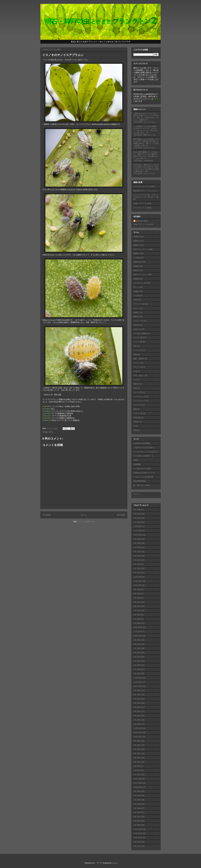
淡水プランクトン (141, 249)
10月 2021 (138, 737)
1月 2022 (137, 724)
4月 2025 (137, 560)
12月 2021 (138, 728)
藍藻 (135, 430)
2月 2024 (137, 619)
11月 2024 (138, 581)
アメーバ (137, 363)
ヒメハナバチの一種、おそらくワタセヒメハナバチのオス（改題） (146, 197)
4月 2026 (137, 510)
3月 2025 (137, 564)
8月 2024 (137, 594)
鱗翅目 (136, 253)
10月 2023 (138, 636)
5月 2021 (137, 758)
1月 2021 (137, 775)
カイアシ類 (138, 338)
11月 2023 (138, 632)
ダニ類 (136, 295)
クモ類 (136, 258)
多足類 (136, 325)
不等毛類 (137, 418)
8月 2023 (137, 644)
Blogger (115, 863)
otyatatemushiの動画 (142, 443)
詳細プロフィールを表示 (143, 224)
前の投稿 (121, 515)
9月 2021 (137, 741)
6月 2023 (137, 653)
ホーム (84, 515)
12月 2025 (138, 526)
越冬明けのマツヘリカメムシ (145, 191)
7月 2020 (137, 800)
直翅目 (136, 291)
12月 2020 (138, 779)
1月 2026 (137, 522)
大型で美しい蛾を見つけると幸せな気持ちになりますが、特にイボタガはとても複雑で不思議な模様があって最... (146, 168)
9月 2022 (137, 690)
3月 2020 (137, 817)
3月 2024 (137, 615)
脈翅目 (136, 312)
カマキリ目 (138, 350)
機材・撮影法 (139, 359)
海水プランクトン (141, 274)
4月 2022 (137, 711)
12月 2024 (138, 577)
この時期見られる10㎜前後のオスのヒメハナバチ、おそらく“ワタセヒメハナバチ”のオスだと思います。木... (146, 130)
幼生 (135, 346)
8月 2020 (137, 796)
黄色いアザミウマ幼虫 (142, 203)
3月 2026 (137, 514)
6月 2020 (137, 804)
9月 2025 (137, 539)
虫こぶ (136, 287)
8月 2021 (137, 745)
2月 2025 (137, 568)
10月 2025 (138, 535)
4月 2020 (137, 812)
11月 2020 (138, 783)
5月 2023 (137, 657)
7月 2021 (137, 749)
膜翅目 (136, 241)
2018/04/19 (47, 406)
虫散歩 (136, 460)
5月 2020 (137, 808)
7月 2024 (137, 598)
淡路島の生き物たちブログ (144, 473)
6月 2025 (137, 552)
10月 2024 (138, 585)
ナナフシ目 (138, 367)
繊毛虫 (136, 270)
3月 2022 (137, 716)
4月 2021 (137, 762)
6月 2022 (137, 703)
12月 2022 (138, 678)
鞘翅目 (136, 245)
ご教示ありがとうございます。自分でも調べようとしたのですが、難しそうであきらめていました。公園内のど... (146, 117)
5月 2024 (137, 606)
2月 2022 (137, 720)
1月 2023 (137, 674)
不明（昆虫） (139, 376)
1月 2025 (137, 573)
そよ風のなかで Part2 (142, 468)
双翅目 (136, 266)
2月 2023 (137, 669)
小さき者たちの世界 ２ (143, 456)
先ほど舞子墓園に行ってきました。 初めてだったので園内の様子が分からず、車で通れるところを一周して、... (146, 155)
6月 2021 (137, 753)
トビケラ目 (138, 405)
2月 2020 (137, 821)
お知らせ (137, 329)
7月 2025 (137, 547)
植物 (135, 354)
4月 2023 (137, 661)
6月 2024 (137, 602)
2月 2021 (137, 770)
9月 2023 (137, 640)
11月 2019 (138, 833)
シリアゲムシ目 (140, 397)
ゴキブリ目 (138, 413)
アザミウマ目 (139, 304)
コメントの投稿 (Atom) (86, 522)
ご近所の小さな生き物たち (144, 447)
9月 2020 (137, 791)
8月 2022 (137, 695)
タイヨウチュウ (140, 401)
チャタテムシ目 (140, 283)
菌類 (135, 409)
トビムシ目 (138, 321)
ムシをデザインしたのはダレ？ (146, 452)
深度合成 (137, 262)
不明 (135, 371)
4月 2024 (137, 610)
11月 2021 (138, 732)
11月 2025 (138, 531)
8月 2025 (137, 543)
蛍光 (135, 388)
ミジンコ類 (138, 342)
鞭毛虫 (136, 317)
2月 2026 (137, 518)
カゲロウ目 (138, 392)
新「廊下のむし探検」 (142, 485)
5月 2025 (137, 556)
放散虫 (136, 422)
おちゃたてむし (142, 221)
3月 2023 (137, 665)
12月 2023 (138, 627)
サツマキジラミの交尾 (142, 208)
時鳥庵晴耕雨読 (140, 481)
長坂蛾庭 (137, 464)
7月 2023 (137, 648)
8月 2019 (137, 846)
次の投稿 (47, 515)
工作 (135, 380)
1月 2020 (137, 825)
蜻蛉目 (136, 384)
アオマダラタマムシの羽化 (144, 186)
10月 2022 (138, 686)
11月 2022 (138, 682)
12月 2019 (138, 829)
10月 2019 (138, 838)
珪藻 (135, 300)
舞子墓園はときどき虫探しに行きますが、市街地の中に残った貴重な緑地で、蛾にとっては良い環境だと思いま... (146, 142)
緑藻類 (136, 279)
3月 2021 (137, 766)
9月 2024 (137, 589)
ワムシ (136, 308)
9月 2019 (137, 842)
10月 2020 (138, 787)
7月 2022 (137, 699)
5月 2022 (137, 707)
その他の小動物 (140, 333)
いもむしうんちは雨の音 (143, 477)
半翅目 (51, 432)
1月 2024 (137, 623)
